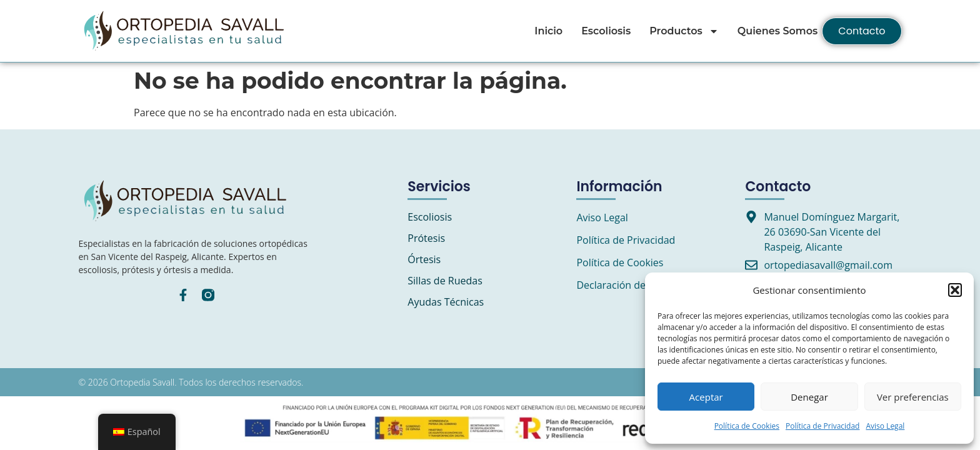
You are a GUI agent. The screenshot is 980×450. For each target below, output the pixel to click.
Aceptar (706, 397)
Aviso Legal (885, 426)
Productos (684, 31)
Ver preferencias (913, 397)
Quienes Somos (777, 31)
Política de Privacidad (822, 426)
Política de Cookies (747, 426)
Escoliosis (606, 31)
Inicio (548, 31)
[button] (955, 290)
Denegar (809, 397)
